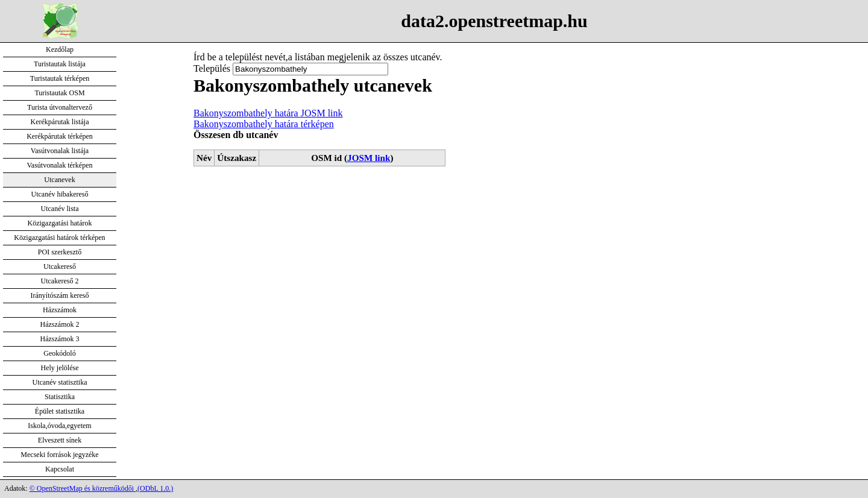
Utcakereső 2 (60, 281)
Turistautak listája (60, 64)
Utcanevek (59, 180)
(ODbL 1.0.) (155, 488)
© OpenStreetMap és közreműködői (83, 488)
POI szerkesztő (60, 252)
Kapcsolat (60, 469)
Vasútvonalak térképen (60, 165)
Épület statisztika (60, 411)
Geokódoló (59, 353)
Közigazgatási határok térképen (59, 238)
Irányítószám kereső (60, 295)
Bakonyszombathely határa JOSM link (268, 113)
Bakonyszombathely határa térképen (264, 124)
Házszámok (60, 310)
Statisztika (60, 397)
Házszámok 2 (60, 324)
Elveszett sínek (60, 440)
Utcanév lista (60, 209)
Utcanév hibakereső (60, 194)
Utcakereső (60, 266)
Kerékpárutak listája (60, 122)
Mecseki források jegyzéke (59, 455)
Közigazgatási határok (60, 223)
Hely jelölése (60, 368)
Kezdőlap (60, 49)
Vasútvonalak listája (60, 151)
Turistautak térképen (60, 78)
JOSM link (369, 158)
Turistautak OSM (59, 93)
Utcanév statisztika (60, 382)
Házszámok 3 (60, 339)
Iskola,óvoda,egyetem (59, 426)
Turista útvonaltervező (60, 107)
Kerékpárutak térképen (60, 136)
